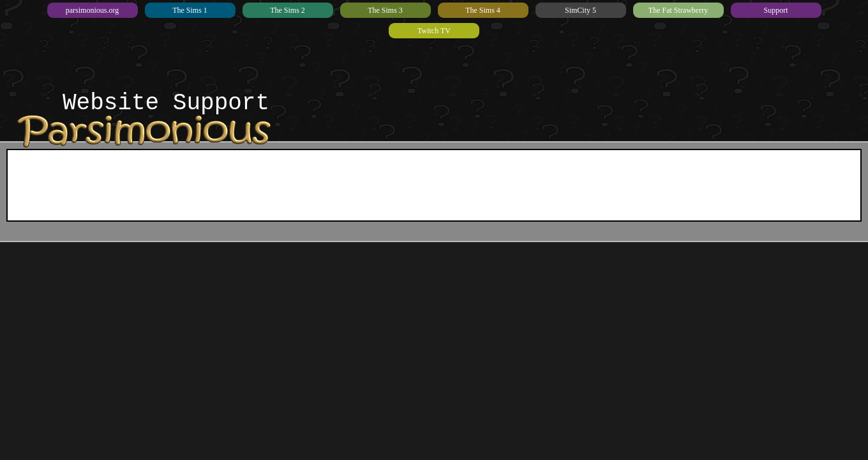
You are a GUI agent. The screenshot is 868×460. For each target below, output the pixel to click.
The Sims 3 (385, 10)
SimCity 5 (580, 10)
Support (775, 10)
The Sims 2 (288, 10)
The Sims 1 (190, 10)
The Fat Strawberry (678, 10)
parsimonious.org (92, 10)
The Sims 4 (483, 10)
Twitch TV (434, 31)
